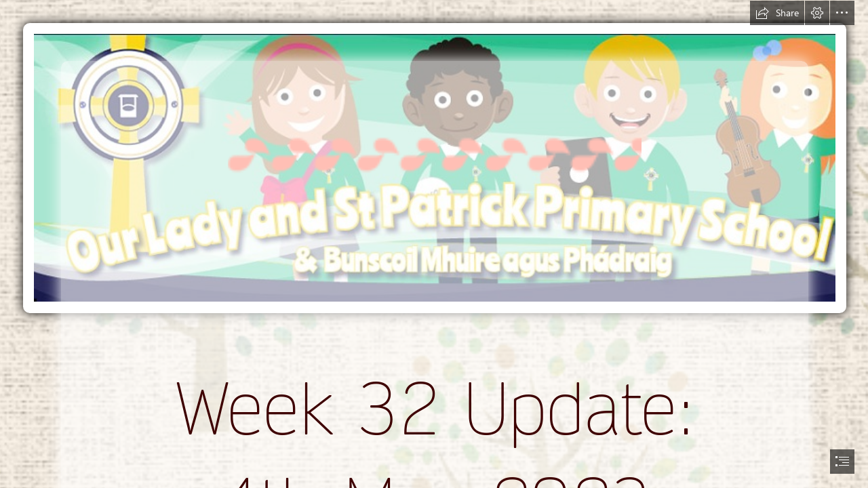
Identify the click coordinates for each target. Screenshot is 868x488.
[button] (777, 13)
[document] (434, 244)
